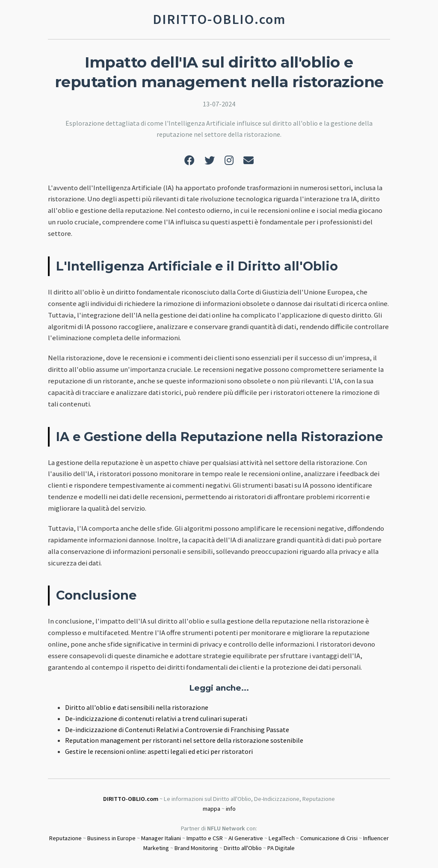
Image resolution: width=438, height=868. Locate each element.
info (231, 809)
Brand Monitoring (196, 848)
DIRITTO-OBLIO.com (131, 799)
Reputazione (65, 838)
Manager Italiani (161, 838)
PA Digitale (281, 848)
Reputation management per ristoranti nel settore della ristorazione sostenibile (184, 740)
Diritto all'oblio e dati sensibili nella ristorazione (137, 707)
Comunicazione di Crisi (329, 838)
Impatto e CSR (205, 838)
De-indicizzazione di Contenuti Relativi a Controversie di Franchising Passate (177, 730)
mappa (212, 809)
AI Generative (246, 838)
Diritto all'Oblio (243, 848)
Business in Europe (111, 838)
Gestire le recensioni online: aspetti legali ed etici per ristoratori (159, 751)
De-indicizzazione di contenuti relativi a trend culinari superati (156, 718)
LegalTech (282, 838)
